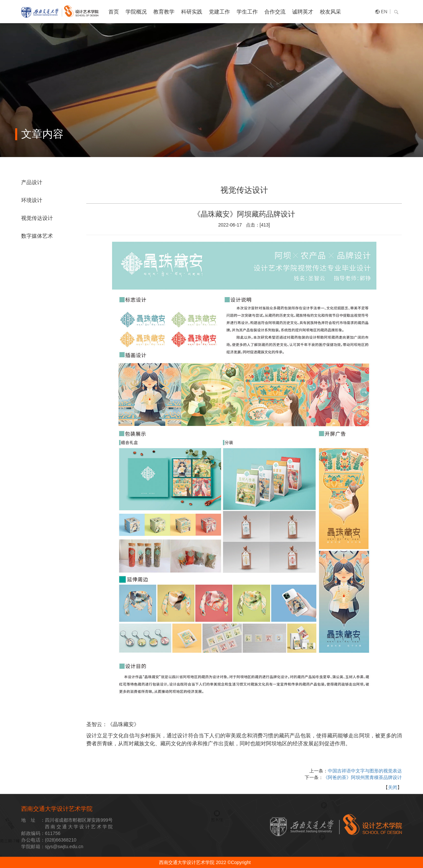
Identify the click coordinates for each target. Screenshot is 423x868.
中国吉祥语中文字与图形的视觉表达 (365, 771)
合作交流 (275, 12)
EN (384, 12)
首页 (114, 12)
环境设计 (32, 200)
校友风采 (330, 12)
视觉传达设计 (37, 218)
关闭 (393, 787)
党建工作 (219, 12)
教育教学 (164, 12)
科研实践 (192, 12)
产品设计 (32, 182)
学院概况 (136, 12)
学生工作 (247, 12)
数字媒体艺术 (37, 236)
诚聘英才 (303, 12)
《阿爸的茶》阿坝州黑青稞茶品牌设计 (363, 777)
